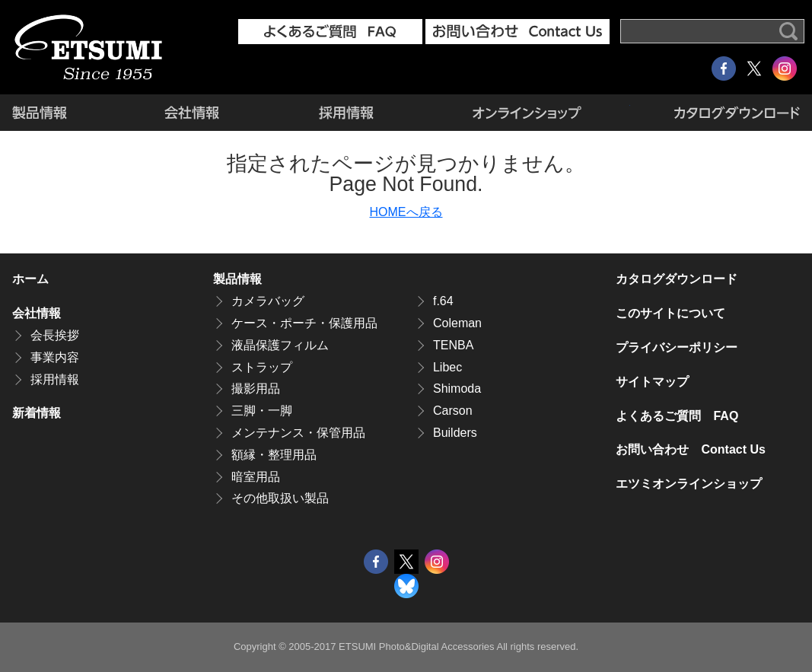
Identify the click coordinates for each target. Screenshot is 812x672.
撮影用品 (256, 389)
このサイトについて (670, 313)
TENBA (453, 345)
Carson (453, 411)
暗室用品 (256, 477)
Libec (447, 367)
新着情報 (37, 413)
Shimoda (457, 389)
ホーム (30, 279)
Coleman (457, 323)
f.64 (443, 301)
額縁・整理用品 (274, 455)
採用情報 (346, 113)
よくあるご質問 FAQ (677, 416)
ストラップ (262, 367)
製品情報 (63, 113)
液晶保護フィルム (280, 345)
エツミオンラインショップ (526, 113)
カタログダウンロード (715, 113)
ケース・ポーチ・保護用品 (304, 323)
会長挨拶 (55, 335)
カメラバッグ (268, 301)
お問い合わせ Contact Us (690, 449)
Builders (455, 433)
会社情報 (191, 113)
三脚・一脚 (262, 411)
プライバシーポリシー (677, 347)
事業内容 (55, 357)
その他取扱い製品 (280, 498)
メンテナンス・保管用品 (298, 433)
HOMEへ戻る (406, 212)
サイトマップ (652, 382)
